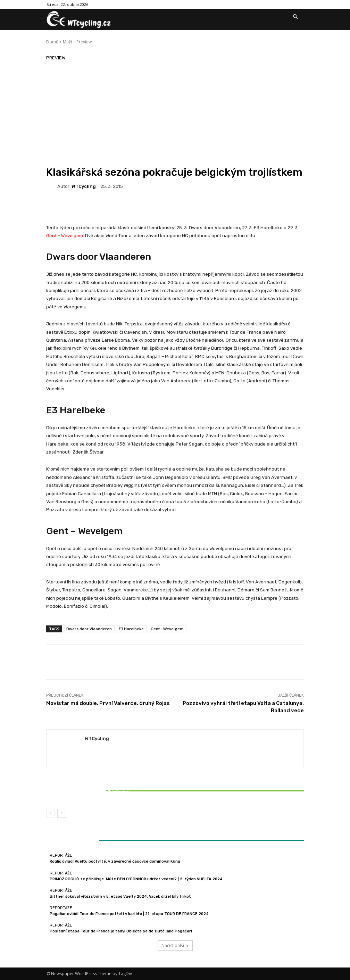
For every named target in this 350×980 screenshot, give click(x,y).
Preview (84, 42)
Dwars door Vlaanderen (99, 257)
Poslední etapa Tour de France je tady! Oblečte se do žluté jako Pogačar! (121, 931)
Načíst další (175, 945)
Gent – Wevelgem (65, 236)
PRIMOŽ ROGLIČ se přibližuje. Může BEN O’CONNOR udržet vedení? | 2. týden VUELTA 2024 (136, 879)
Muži (67, 42)
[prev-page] (51, 813)
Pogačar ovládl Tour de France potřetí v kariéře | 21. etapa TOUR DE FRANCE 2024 (129, 914)
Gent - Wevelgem (167, 629)
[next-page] (62, 813)
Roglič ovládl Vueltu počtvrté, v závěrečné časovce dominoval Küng (115, 861)
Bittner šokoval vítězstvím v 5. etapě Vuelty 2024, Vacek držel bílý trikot (89, 794)
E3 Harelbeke (76, 410)
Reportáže (88, 785)
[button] (295, 17)
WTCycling (84, 186)
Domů (52, 42)
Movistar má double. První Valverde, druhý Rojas (108, 703)
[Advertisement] (175, 114)
